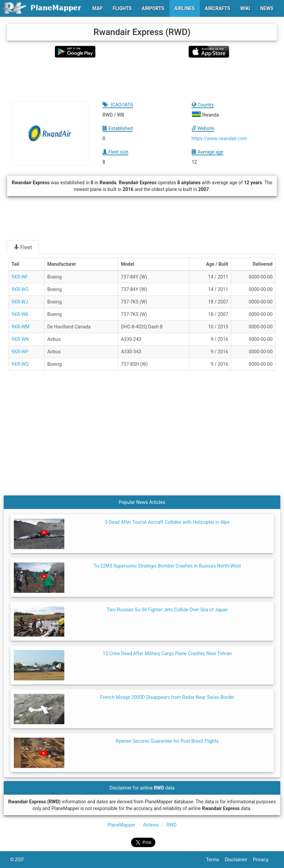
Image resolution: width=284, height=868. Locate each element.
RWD (171, 825)
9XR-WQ (20, 364)
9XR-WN (20, 339)
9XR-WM (21, 327)
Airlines (151, 825)
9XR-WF (20, 277)
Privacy (263, 860)
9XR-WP (20, 352)
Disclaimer (239, 860)
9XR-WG (20, 289)
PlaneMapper (121, 825)
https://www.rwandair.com (219, 138)
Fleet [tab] (23, 247)
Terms (216, 860)
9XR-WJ (20, 302)
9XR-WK (20, 314)
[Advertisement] (142, 79)
